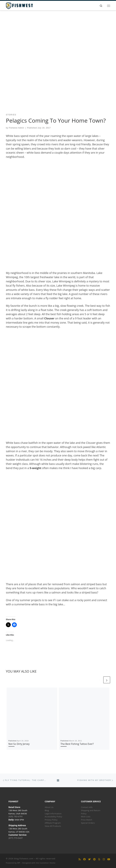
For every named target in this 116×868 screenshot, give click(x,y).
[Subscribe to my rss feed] (80, 859)
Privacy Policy (51, 820)
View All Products (53, 826)
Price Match (87, 820)
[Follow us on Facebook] (84, 859)
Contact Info (87, 807)
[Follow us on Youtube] (109, 859)
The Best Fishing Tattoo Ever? (77, 744)
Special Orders (88, 823)
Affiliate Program (53, 823)
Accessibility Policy (53, 817)
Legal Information (53, 814)
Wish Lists (86, 817)
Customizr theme (48, 863)
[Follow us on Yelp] (99, 859)
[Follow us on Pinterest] (94, 859)
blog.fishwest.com (24, 859)
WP (19, 863)
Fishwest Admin (17, 128)
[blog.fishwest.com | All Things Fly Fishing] (19, 5)
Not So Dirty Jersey (19, 744)
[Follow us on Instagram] (104, 859)
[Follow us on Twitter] (89, 859)
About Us (49, 807)
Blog (47, 810)
